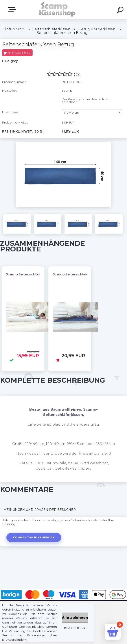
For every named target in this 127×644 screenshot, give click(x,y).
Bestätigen (75, 628)
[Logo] (57, 9)
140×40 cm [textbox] (71, 113)
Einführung (14, 29)
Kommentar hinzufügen (34, 537)
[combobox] (92, 112)
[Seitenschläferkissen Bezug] (63, 143)
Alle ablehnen (75, 618)
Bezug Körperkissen (97, 29)
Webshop (13, 10)
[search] (121, 11)
